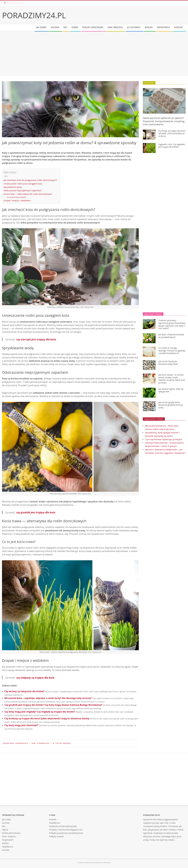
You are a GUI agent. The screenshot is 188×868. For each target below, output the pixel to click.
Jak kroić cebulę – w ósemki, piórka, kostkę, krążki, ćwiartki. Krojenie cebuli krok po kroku (172, 379)
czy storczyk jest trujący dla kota (36, 339)
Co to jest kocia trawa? (16, 197)
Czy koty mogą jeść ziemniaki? (21, 725)
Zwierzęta (67, 743)
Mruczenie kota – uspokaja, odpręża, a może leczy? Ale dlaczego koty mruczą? (48, 698)
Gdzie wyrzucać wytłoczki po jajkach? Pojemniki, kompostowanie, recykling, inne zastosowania (164, 121)
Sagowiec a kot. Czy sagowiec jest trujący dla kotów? (172, 146)
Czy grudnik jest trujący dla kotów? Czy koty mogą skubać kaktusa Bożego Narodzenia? (53, 705)
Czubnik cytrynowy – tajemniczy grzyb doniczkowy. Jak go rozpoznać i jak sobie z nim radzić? (172, 324)
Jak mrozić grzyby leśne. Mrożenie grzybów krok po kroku (171, 405)
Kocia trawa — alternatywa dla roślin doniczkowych (28, 194)
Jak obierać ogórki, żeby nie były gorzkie (171, 390)
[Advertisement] (87, 53)
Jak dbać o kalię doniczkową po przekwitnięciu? (171, 336)
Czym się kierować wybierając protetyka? (164, 439)
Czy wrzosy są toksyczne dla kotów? (24, 691)
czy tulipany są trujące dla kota (35, 678)
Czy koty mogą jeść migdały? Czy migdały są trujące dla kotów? (40, 712)
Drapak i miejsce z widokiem (17, 200)
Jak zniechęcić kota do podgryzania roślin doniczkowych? (30, 180)
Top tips (59, 743)
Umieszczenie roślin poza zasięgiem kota (23, 184)
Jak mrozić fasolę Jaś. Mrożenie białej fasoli (168, 363)
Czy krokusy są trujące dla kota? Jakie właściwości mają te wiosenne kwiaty (47, 718)
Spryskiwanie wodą (13, 187)
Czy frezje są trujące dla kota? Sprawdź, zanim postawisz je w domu (172, 133)
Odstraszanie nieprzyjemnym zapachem (23, 190)
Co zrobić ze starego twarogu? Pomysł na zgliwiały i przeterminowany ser (172, 351)
